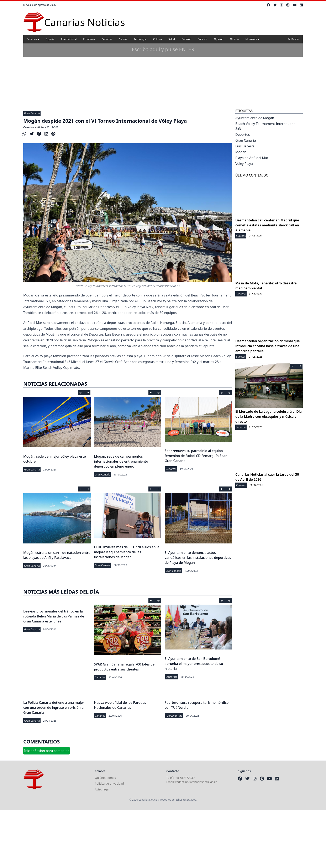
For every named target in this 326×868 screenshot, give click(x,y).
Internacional (69, 39)
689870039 (187, 778)
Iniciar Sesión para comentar (46, 751)
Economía (89, 39)
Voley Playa (244, 164)
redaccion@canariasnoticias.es (196, 782)
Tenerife (241, 294)
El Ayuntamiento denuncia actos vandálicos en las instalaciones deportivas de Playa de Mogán (198, 558)
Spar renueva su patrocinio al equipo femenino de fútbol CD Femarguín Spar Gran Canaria (196, 456)
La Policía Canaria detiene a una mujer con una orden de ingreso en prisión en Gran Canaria (54, 707)
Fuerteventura (174, 716)
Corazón (186, 39)
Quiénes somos (105, 778)
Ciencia (123, 39)
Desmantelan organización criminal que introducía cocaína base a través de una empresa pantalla (268, 346)
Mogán (241, 152)
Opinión (219, 39)
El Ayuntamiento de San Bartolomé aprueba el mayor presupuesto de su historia (194, 664)
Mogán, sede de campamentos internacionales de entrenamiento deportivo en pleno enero (121, 461)
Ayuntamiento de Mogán (255, 118)
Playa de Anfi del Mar (252, 158)
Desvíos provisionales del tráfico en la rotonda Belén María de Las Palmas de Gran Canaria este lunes (54, 616)
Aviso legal (102, 789)
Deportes (107, 39)
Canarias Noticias (34, 127)
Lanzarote (171, 677)
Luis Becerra (245, 146)
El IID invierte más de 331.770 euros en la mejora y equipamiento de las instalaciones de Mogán (127, 552)
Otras (234, 39)
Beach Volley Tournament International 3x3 (266, 126)
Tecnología (140, 39)
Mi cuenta (253, 39)
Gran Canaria (32, 113)
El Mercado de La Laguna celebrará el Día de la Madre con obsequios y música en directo (269, 416)
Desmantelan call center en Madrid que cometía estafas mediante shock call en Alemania (267, 225)
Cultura (157, 39)
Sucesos (203, 39)
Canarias (33, 39)
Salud (172, 39)
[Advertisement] (163, 77)
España (50, 39)
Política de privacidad (109, 783)
